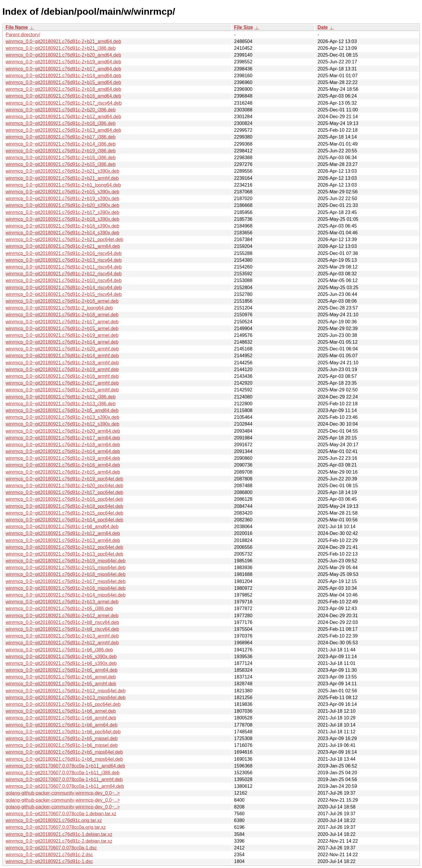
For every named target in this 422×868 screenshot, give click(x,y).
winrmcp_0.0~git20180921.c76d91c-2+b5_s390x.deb (61, 657)
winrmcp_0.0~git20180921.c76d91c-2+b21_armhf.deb (62, 178)
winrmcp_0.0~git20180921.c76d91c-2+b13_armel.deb (62, 602)
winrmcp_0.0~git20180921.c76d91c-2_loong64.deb (59, 308)
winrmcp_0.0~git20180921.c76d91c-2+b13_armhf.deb (62, 636)
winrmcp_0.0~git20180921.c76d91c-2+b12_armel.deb (62, 616)
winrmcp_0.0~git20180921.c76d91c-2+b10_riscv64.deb (64, 280)
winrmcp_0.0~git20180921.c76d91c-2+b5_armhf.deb (61, 684)
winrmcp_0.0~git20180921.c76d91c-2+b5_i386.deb (59, 608)
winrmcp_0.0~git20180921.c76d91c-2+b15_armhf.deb (62, 390)
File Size (244, 27)
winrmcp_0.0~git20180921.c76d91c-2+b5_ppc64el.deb (63, 704)
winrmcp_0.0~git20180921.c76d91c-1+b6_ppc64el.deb (63, 732)
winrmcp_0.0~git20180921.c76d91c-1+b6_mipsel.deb (62, 745)
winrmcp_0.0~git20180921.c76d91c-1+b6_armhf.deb (61, 718)
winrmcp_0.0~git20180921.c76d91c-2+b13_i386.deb (61, 404)
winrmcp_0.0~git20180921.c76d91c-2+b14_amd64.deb (63, 76)
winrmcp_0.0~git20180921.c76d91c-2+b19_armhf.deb (62, 369)
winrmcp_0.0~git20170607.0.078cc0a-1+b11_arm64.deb (65, 786)
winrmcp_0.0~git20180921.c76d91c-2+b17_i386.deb (61, 137)
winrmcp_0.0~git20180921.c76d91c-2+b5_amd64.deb (62, 410)
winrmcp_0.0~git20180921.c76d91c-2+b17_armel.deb (62, 322)
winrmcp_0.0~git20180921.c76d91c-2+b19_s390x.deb (62, 199)
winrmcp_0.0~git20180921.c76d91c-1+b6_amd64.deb (62, 527)
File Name (17, 27)
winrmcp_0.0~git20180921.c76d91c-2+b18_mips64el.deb (66, 574)
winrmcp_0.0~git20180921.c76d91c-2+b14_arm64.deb (63, 451)
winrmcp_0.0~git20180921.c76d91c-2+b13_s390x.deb (62, 417)
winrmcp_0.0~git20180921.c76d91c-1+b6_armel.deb (61, 711)
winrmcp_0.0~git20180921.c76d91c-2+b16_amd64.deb (63, 96)
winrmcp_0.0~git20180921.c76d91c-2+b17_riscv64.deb (64, 103)
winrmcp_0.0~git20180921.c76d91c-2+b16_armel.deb (62, 301)
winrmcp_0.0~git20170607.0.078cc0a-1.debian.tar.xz (61, 814)
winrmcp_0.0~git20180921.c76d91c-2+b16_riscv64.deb (64, 253)
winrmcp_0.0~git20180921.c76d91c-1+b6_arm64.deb (62, 725)
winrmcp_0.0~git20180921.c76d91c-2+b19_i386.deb (61, 151)
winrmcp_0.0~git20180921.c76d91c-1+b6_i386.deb (59, 650)
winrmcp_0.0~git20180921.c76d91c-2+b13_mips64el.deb (66, 697)
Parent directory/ (23, 35)
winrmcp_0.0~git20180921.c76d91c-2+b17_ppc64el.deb (64, 492)
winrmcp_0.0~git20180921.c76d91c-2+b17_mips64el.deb (66, 581)
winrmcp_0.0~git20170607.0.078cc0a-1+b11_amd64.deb (65, 766)
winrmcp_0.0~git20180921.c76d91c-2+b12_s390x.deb (62, 424)
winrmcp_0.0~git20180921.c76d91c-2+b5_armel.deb (61, 677)
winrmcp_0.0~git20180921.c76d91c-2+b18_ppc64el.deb (64, 506)
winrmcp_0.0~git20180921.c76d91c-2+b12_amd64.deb (63, 117)
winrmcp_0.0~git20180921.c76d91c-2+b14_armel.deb (62, 342)
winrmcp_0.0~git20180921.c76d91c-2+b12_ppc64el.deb (64, 547)
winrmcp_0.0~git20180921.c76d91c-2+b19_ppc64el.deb (64, 479)
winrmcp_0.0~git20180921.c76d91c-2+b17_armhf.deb (62, 383)
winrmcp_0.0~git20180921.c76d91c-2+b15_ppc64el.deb (64, 513)
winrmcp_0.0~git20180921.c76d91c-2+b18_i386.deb (61, 123)
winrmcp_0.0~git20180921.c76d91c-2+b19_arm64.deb (63, 458)
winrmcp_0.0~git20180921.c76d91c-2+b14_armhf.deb (62, 356)
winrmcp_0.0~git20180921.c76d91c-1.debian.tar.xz (59, 834)
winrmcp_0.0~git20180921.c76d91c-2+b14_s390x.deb (62, 233)
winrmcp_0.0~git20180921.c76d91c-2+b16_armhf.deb (62, 376)
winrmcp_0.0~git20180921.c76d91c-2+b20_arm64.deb (63, 431)
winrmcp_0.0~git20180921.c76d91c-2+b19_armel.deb (62, 335)
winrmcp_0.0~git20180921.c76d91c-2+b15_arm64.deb (63, 472)
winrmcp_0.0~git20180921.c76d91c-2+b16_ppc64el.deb (64, 499)
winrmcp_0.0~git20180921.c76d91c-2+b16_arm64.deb (63, 465)
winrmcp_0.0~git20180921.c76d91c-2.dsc (49, 855)
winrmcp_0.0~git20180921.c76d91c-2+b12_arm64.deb (63, 533)
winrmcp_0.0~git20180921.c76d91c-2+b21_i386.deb (61, 48)
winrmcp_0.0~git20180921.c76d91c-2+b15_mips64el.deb (66, 568)
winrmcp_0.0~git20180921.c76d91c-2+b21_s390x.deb (62, 171)
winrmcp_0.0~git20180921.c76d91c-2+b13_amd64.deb (63, 130)
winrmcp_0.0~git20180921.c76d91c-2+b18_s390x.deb (62, 219)
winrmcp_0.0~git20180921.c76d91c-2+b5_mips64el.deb (64, 752)
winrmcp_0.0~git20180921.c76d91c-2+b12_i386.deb (61, 397)
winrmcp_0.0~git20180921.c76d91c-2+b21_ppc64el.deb (64, 239)
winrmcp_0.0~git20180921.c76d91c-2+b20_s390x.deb (62, 205)
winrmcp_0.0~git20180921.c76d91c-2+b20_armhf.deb (62, 349)
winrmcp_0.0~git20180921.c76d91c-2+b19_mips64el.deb (66, 561)
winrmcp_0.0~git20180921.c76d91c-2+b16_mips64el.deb (66, 588)
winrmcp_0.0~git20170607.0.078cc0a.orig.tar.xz (56, 827)
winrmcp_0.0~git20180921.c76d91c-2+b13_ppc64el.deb (64, 554)
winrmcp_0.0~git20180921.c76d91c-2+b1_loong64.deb (63, 185)
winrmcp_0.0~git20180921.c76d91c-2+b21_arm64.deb (63, 246)
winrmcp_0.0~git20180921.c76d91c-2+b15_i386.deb (61, 164)
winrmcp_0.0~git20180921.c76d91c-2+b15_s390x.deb (62, 192)
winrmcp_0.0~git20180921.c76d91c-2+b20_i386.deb (61, 110)
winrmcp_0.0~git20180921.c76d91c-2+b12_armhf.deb (62, 643)
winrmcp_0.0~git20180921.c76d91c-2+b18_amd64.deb (63, 89)
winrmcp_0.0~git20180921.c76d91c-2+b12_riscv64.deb (64, 274)
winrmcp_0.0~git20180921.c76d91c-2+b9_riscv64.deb (62, 629)
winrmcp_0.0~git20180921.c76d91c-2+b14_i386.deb (61, 144)
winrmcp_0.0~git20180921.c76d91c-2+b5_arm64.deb (62, 670)
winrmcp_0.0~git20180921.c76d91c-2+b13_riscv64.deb (64, 260)
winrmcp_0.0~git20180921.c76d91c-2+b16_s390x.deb (62, 226)
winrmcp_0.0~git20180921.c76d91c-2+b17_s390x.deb (62, 212)
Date (323, 27)
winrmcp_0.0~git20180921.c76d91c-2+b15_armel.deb (62, 328)
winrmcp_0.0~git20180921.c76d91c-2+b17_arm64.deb (63, 438)
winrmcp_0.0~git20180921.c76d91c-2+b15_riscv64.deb (64, 294)
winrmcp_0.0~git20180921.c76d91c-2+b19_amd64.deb (63, 62)
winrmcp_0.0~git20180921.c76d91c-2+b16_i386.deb (61, 158)
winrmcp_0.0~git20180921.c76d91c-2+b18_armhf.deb (62, 363)
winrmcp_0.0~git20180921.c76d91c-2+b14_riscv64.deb (64, 288)
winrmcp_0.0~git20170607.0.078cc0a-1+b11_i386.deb (63, 773)
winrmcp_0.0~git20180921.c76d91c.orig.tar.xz (54, 820)
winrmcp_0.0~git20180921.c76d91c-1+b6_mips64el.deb (64, 759)
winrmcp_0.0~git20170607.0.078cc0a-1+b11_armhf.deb (64, 779)
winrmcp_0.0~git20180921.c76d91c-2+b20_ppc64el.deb (64, 486)
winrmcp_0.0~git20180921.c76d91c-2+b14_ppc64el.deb (64, 520)
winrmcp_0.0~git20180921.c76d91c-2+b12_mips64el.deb (66, 691)
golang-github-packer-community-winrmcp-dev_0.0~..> (63, 793)
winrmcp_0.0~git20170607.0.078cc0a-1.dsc (51, 848)
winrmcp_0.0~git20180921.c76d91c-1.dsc (49, 861)
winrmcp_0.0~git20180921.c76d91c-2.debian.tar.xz (59, 841)
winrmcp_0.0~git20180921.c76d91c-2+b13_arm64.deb (63, 540)
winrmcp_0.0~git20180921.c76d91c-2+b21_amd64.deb (63, 41)
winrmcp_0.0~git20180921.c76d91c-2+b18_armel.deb (62, 315)
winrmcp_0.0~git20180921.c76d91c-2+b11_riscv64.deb (64, 267)
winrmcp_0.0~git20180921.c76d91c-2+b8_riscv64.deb (62, 622)
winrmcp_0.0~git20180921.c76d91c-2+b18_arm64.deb (63, 445)
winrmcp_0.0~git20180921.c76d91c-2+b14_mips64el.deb (66, 595)
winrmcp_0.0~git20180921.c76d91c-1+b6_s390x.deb (61, 663)
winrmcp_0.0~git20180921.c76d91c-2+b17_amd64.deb (63, 69)
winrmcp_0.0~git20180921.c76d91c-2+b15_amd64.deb (63, 82)
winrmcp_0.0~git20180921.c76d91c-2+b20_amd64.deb (63, 55)
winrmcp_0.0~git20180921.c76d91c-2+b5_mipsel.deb (62, 738)
